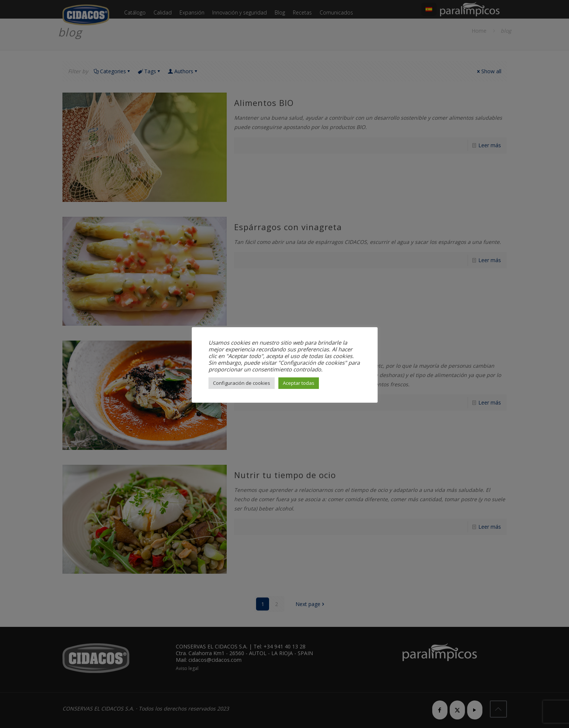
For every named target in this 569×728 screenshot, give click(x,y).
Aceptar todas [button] (299, 383)
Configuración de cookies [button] (242, 383)
